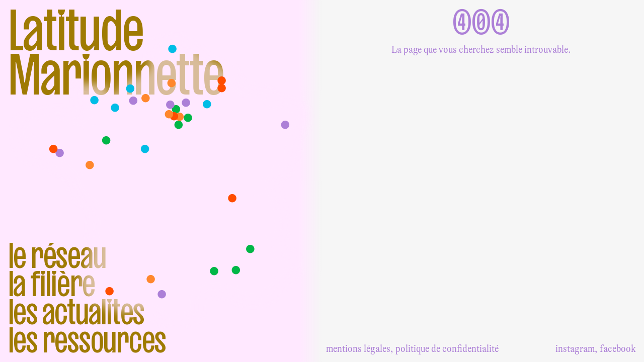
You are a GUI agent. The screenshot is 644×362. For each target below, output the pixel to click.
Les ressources (87, 340)
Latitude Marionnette (116, 52)
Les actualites (76, 312)
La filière (52, 284)
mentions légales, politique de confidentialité (412, 348)
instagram (575, 348)
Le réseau (57, 255)
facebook (618, 348)
